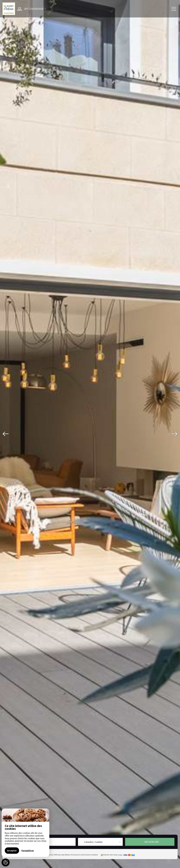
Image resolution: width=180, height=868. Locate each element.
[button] (31, 9)
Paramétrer (28, 851)
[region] (25, 833)
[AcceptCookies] (6, 862)
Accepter (12, 851)
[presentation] (6, 434)
